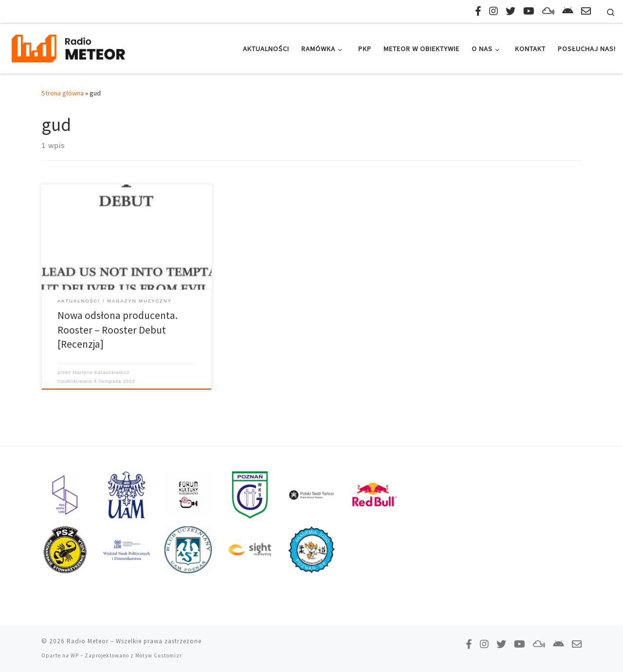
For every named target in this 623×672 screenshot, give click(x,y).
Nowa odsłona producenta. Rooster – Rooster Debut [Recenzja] (118, 330)
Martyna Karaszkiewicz (101, 373)
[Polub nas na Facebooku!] (478, 11)
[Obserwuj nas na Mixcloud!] (548, 11)
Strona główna (63, 93)
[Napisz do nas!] (586, 11)
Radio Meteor (88, 641)
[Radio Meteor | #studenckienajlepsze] (68, 47)
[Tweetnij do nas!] (511, 11)
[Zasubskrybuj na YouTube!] (529, 11)
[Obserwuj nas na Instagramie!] (494, 11)
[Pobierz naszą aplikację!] (568, 11)
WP (75, 655)
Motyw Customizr (159, 655)
